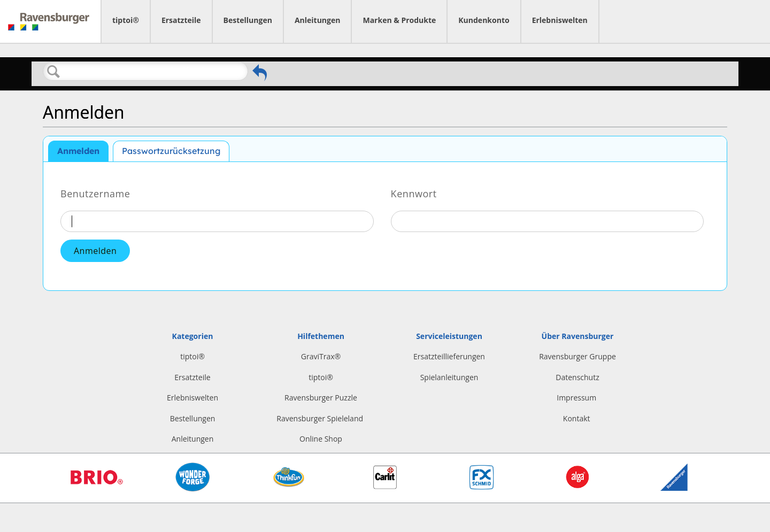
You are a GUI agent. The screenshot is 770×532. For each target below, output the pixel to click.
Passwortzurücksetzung (171, 151)
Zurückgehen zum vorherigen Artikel (260, 73)
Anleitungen (318, 20)
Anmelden (78, 151)
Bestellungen (248, 20)
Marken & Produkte (399, 20)
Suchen (53, 72)
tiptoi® (126, 20)
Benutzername (95, 193)
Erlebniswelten (560, 20)
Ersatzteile (181, 20)
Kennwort (414, 193)
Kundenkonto (484, 20)
